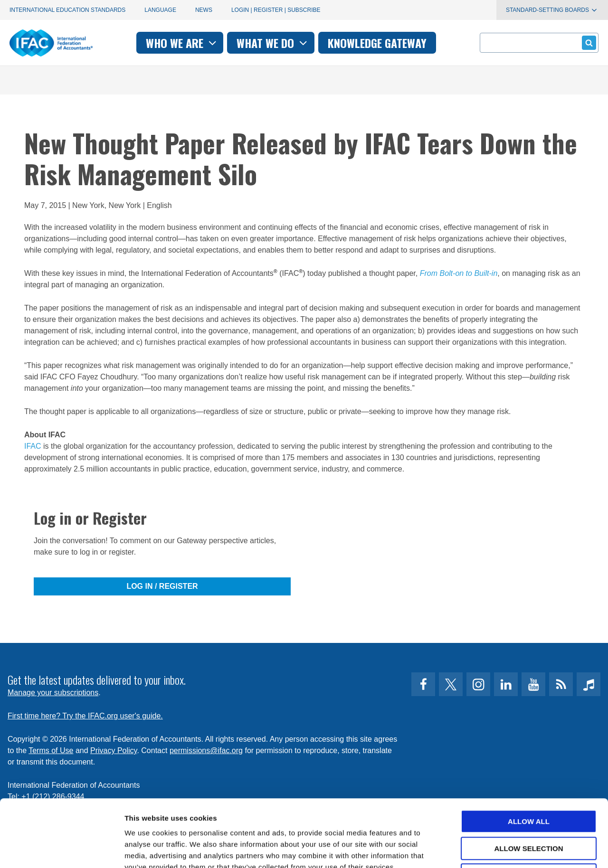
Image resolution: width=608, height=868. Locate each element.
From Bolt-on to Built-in (459, 273)
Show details (499, 849)
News (204, 10)
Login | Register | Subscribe (276, 10)
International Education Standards (67, 10)
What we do (273, 43)
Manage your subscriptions (53, 693)
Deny (529, 808)
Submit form (587, 42)
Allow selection (529, 781)
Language (160, 10)
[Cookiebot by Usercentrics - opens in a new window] (62, 849)
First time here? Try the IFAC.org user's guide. (85, 716)
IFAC (33, 446)
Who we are (182, 43)
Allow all (529, 754)
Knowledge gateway (377, 43)
